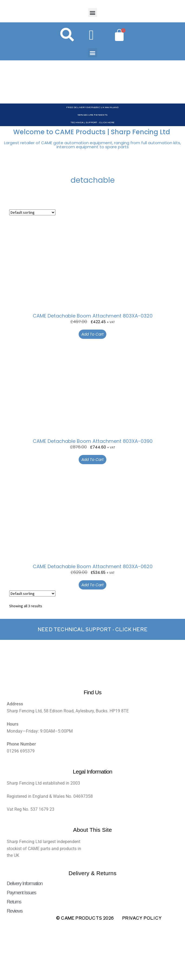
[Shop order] (32, 212)
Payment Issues (21, 893)
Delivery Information (25, 884)
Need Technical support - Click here (93, 629)
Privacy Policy (142, 918)
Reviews (15, 911)
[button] (93, 13)
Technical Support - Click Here (93, 122)
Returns (14, 902)
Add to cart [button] (93, 334)
